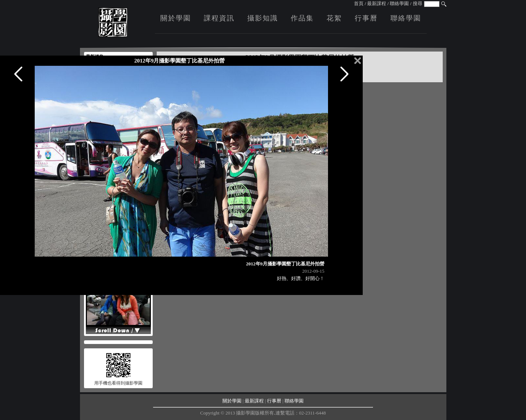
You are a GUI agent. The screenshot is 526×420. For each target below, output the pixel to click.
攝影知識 (263, 18)
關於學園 (176, 18)
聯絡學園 (399, 3)
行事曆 (366, 18)
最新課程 (377, 3)
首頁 (359, 3)
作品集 (302, 18)
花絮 (334, 18)
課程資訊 (219, 18)
